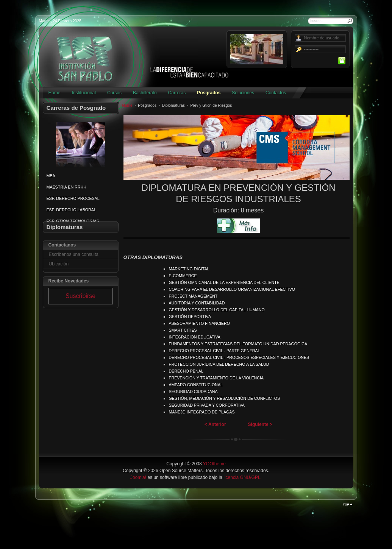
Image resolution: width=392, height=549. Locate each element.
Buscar (350, 21)
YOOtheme (214, 464)
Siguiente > (260, 424)
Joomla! (138, 477)
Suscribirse (80, 296)
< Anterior (215, 424)
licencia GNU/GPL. (243, 477)
